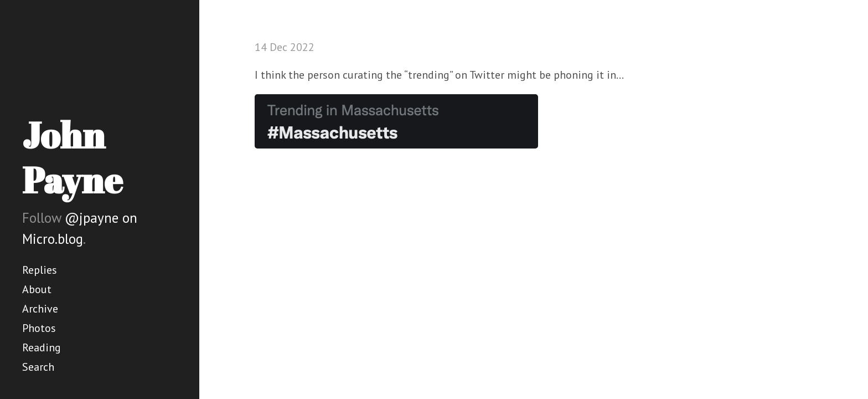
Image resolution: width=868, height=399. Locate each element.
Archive (40, 309)
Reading (42, 347)
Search (38, 367)
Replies (40, 270)
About (37, 289)
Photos (39, 328)
